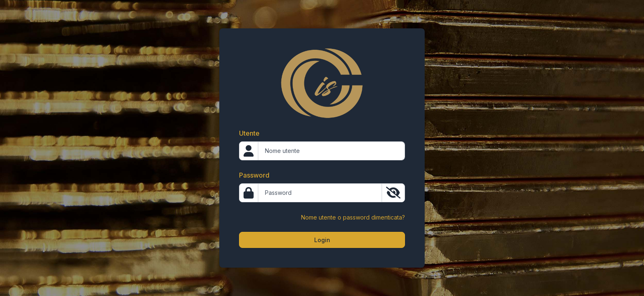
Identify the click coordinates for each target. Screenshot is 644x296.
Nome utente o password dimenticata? (353, 217)
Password (254, 175)
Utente (249, 133)
